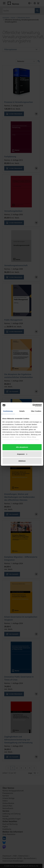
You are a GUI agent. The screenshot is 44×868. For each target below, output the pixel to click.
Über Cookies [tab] (36, 411)
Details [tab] (22, 411)
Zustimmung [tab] (8, 411)
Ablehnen (22, 461)
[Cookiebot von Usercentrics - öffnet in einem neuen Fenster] (33, 405)
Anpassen (22, 454)
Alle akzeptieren (22, 447)
